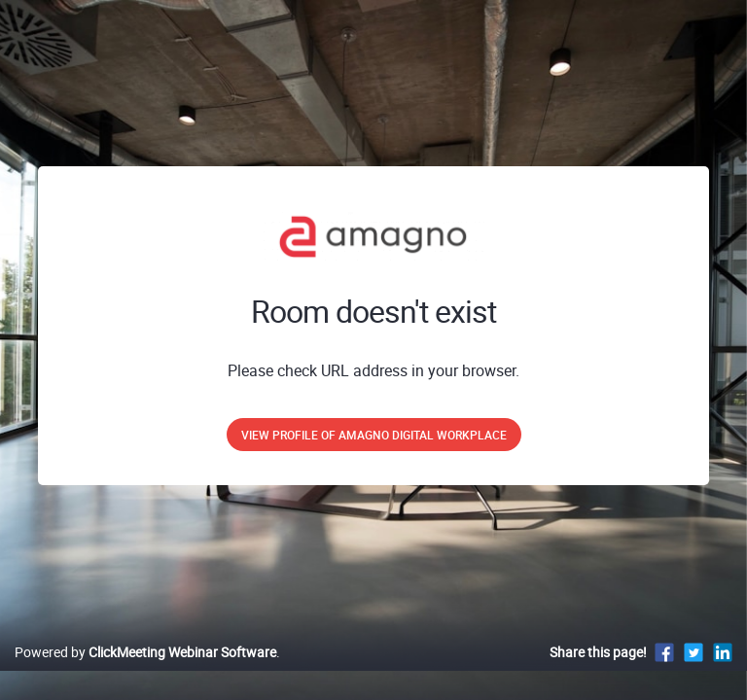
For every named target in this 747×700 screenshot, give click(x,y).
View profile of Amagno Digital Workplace (374, 435)
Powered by (145, 652)
